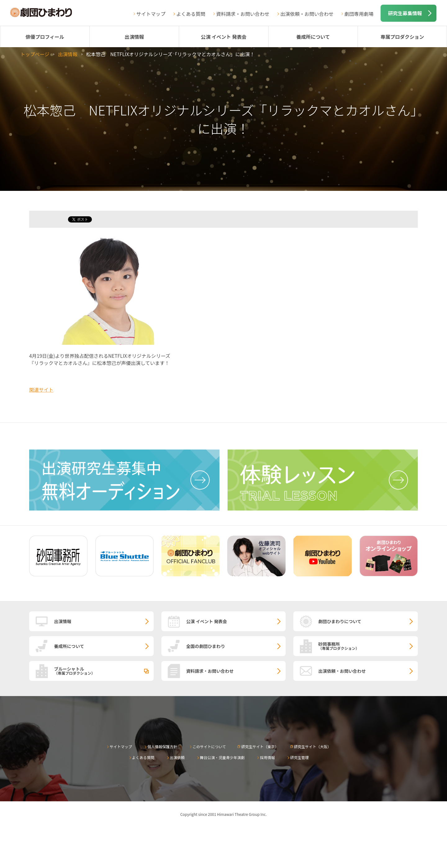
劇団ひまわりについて (340, 621)
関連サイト (41, 389)
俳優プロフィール (45, 37)
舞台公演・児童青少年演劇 (222, 757)
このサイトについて (209, 747)
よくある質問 (191, 14)
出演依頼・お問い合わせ (307, 14)
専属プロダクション (402, 37)
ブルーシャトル (104, 671)
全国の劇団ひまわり (206, 646)
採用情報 (267, 757)
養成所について (313, 37)
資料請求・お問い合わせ (243, 14)
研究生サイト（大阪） (313, 747)
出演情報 (134, 37)
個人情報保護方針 (162, 747)
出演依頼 (177, 757)
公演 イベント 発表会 (224, 37)
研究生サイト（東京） (260, 747)
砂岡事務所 (368, 646)
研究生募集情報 (405, 13)
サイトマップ (151, 14)
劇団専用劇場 (359, 14)
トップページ (35, 54)
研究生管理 (300, 757)
